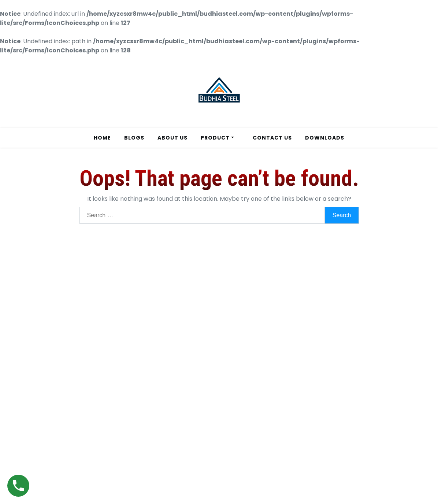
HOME (102, 138)
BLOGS (134, 138)
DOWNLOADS (325, 138)
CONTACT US (272, 138)
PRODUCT (215, 138)
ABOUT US (172, 138)
